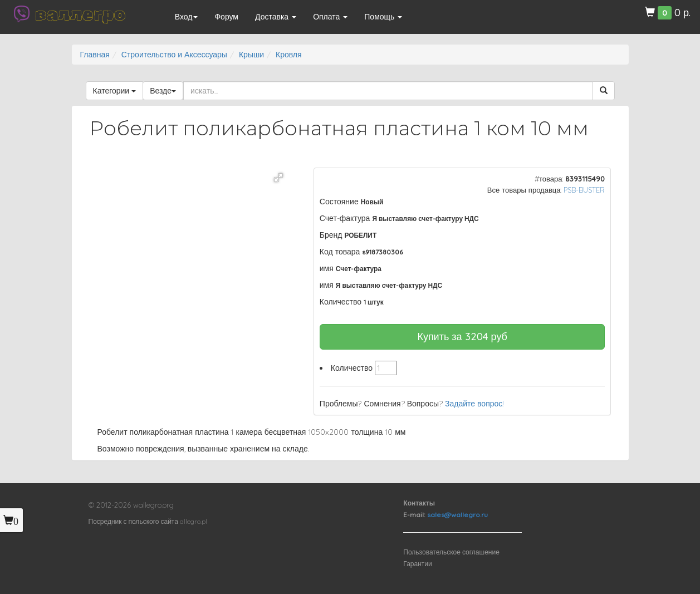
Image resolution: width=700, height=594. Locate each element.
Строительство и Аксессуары (174, 55)
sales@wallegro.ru (457, 515)
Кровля (289, 55)
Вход (187, 17)
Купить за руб (462, 337)
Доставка (276, 17)
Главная (95, 55)
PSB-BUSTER (584, 190)
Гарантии (417, 564)
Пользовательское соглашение (451, 552)
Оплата (330, 17)
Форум (226, 17)
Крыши (251, 55)
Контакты (419, 503)
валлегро (80, 14)
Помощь (383, 17)
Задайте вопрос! (474, 404)
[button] (278, 178)
